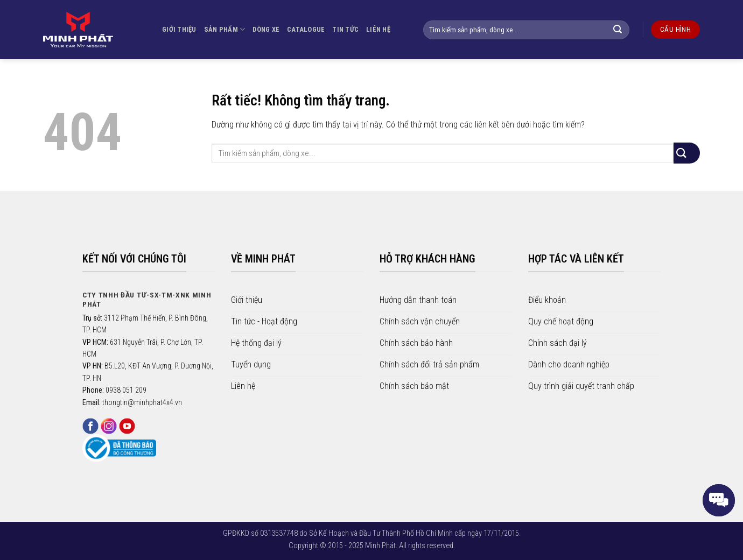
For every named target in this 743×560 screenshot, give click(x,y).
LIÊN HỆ (378, 29)
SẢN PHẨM (225, 29)
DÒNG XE (266, 29)
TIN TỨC (345, 29)
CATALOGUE (306, 29)
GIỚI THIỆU (179, 29)
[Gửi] (623, 30)
